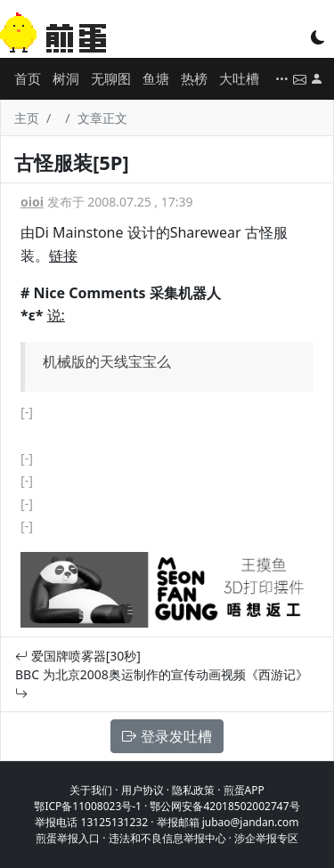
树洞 (66, 78)
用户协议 (143, 790)
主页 (27, 118)
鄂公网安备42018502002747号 (224, 806)
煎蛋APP (244, 790)
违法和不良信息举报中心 (167, 838)
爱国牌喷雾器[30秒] (78, 656)
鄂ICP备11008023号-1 (88, 806)
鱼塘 (156, 78)
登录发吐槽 (167, 736)
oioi (32, 202)
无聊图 (111, 78)
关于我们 (91, 790)
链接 (63, 256)
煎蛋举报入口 (68, 838)
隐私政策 (193, 790)
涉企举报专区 (266, 838)
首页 (28, 78)
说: (56, 315)
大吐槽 (239, 78)
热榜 (194, 78)
